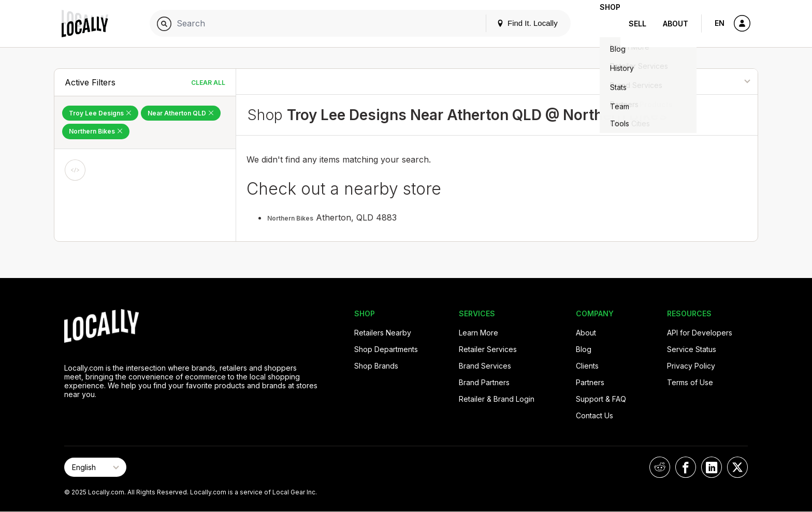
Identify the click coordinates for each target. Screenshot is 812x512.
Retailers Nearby (383, 333)
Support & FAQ (601, 399)
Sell (637, 24)
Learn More (479, 333)
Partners (590, 382)
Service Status (692, 349)
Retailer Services (488, 349)
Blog (584, 349)
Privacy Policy (691, 366)
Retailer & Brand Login (497, 399)
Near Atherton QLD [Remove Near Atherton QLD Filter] (181, 113)
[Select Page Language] (95, 467)
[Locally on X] (737, 467)
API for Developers (700, 333)
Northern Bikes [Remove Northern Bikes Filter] (96, 131)
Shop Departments (386, 349)
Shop (602, 24)
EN (720, 23)
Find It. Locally (511, 23)
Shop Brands (376, 366)
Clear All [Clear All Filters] (208, 83)
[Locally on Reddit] (660, 467)
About (676, 24)
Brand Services (485, 366)
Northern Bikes (290, 218)
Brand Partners (484, 382)
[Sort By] (705, 82)
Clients (587, 366)
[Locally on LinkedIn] (712, 467)
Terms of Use (690, 382)
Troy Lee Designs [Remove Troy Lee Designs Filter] (100, 113)
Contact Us (594, 415)
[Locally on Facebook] (686, 467)
